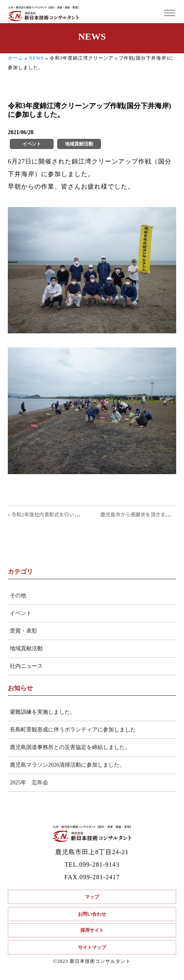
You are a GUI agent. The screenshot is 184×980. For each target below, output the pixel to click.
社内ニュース (26, 666)
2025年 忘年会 (29, 783)
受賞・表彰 (23, 631)
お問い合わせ (92, 914)
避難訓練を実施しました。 (43, 712)
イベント (21, 613)
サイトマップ (92, 947)
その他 (18, 595)
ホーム (15, 58)
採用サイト (92, 930)
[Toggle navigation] (169, 13)
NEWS (36, 58)
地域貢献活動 (26, 648)
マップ (92, 897)
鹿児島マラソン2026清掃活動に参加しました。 (67, 765)
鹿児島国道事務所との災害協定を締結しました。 (70, 747)
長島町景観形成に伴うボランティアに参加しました (73, 730)
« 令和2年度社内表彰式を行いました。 (51, 514)
